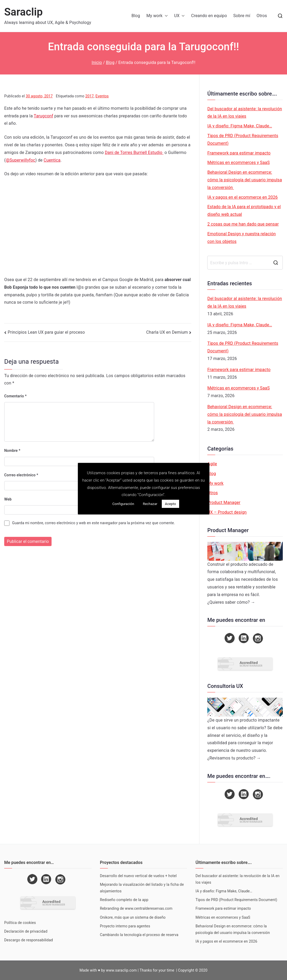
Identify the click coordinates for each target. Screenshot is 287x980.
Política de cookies (20, 923)
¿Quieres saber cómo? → (231, 602)
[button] (165, 16)
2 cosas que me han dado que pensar (243, 224)
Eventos (102, 96)
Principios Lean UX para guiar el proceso (46, 332)
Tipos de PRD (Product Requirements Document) (243, 139)
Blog (136, 16)
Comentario (15, 396)
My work (157, 16)
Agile (212, 464)
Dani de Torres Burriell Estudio (134, 152)
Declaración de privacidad (26, 931)
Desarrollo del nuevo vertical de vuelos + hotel (138, 876)
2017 (89, 96)
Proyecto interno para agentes (125, 926)
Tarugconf (43, 116)
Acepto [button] (170, 504)
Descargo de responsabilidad (29, 940)
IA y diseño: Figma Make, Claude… (240, 126)
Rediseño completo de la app (124, 900)
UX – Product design (227, 512)
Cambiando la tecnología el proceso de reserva (139, 935)
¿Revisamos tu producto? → (234, 758)
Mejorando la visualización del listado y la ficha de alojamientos (142, 888)
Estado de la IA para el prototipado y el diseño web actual (244, 211)
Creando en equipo (209, 16)
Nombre (12, 451)
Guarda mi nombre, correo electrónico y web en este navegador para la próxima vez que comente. (94, 523)
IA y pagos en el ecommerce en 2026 (242, 197)
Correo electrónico (21, 475)
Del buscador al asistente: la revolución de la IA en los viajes (245, 113)
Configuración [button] (123, 504)
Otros (262, 16)
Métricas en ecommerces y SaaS (238, 162)
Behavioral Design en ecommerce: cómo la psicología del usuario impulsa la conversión (245, 180)
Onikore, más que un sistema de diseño (133, 917)
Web (8, 499)
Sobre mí (242, 16)
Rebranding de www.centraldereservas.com (136, 908)
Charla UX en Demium (167, 332)
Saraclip (24, 12)
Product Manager (224, 502)
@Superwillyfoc (21, 160)
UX (180, 16)
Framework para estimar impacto (239, 153)
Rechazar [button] (150, 504)
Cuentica (52, 160)
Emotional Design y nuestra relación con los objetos (241, 238)
